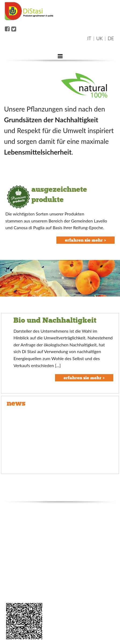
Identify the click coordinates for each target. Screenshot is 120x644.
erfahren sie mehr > (86, 240)
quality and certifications (24, 542)
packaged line (15, 577)
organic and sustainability (25, 550)
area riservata (15, 595)
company (12, 533)
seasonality (13, 586)
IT (89, 38)
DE (111, 38)
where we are (15, 559)
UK (100, 38)
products (11, 568)
